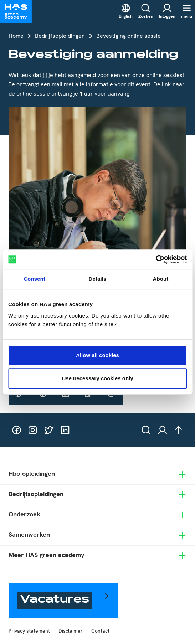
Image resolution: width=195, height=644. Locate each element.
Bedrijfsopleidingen (60, 36)
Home (16, 36)
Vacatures (55, 600)
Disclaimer (71, 631)
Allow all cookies (97, 355)
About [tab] (161, 279)
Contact (100, 631)
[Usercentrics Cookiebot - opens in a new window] (156, 259)
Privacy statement (29, 631)
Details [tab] (98, 279)
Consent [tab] (34, 279)
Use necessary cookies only (97, 378)
